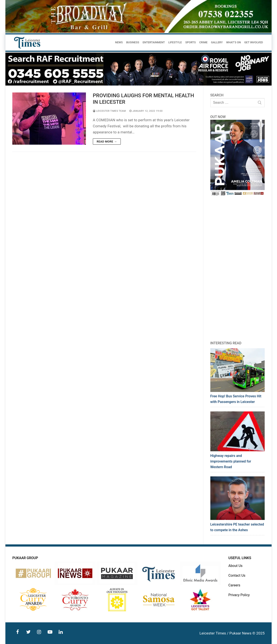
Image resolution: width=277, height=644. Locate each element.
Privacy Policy (239, 595)
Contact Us (237, 575)
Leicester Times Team (109, 111)
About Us (235, 566)
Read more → (107, 142)
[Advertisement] (238, 269)
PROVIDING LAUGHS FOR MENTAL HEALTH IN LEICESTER (143, 99)
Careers (234, 585)
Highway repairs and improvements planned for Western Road (231, 461)
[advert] (138, 32)
